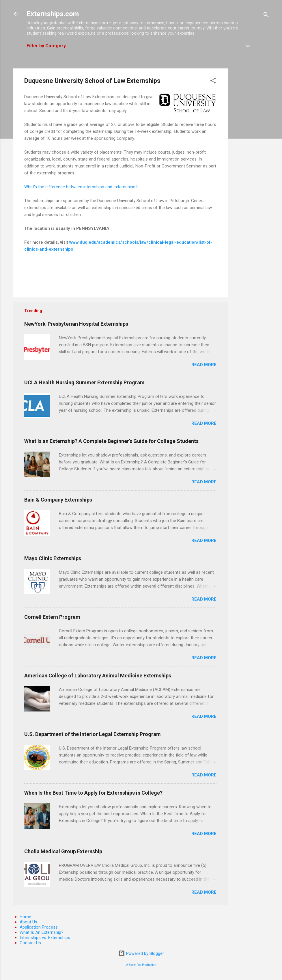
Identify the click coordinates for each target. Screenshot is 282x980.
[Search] (266, 16)
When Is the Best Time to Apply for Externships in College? (93, 793)
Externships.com (53, 14)
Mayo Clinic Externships (53, 558)
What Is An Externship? (42, 932)
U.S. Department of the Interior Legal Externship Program (93, 734)
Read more (204, 365)
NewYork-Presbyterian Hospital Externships (76, 324)
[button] (213, 82)
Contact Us (30, 943)
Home (25, 917)
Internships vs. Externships (45, 938)
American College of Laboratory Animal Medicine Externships (98, 676)
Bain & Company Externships (58, 500)
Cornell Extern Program (52, 617)
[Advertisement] (251, 155)
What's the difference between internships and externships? (81, 187)
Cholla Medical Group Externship (63, 851)
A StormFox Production (141, 965)
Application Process (39, 927)
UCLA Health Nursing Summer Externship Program (84, 382)
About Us (28, 922)
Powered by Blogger (141, 953)
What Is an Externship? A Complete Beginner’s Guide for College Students (111, 441)
